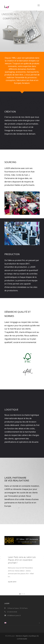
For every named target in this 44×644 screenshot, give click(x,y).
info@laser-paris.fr (14, 615)
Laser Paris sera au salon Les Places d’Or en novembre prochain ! (22, 560)
